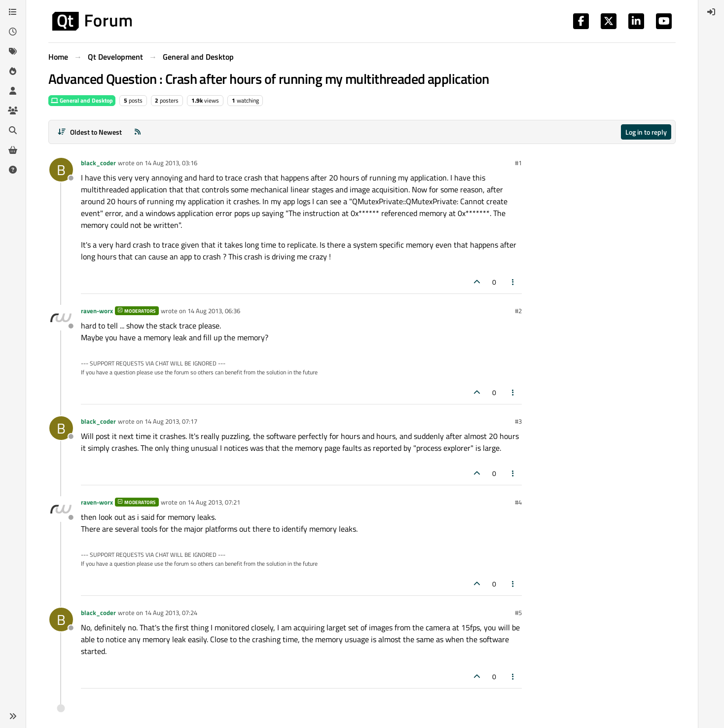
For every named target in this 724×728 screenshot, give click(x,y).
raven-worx (97, 311)
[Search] (13, 130)
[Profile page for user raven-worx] (61, 318)
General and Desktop (82, 100)
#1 (518, 163)
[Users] (13, 91)
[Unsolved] (13, 170)
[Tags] (13, 51)
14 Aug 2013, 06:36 (214, 311)
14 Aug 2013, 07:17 (171, 421)
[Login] (711, 12)
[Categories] (13, 12)
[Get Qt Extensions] (13, 150)
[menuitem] (711, 12)
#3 (518, 421)
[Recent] (13, 32)
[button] (13, 716)
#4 (518, 502)
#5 (518, 613)
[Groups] (13, 110)
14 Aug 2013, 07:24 (171, 613)
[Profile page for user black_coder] (61, 170)
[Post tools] (513, 282)
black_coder (98, 163)
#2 (518, 311)
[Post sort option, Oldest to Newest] (90, 132)
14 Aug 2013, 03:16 (171, 163)
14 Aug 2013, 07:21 (214, 502)
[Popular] (13, 71)
